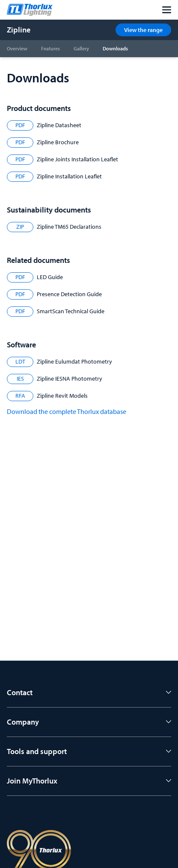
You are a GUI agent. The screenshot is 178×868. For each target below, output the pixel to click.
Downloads (115, 48)
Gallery (81, 48)
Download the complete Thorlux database (67, 411)
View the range (143, 30)
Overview (17, 48)
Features (50, 48)
